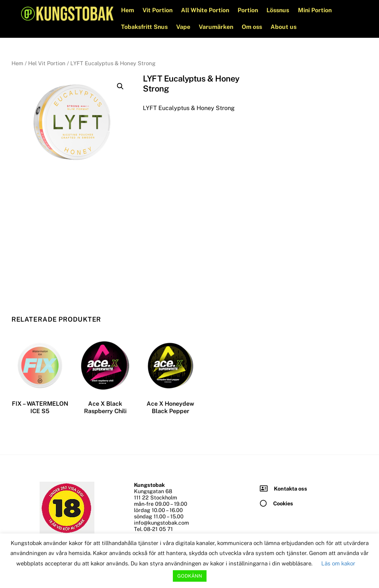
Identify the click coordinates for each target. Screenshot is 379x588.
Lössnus (279, 10)
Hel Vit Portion (47, 63)
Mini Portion (315, 10)
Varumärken (217, 27)
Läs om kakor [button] (338, 563)
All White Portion (206, 10)
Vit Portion (158, 10)
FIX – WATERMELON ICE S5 (40, 407)
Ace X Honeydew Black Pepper (170, 407)
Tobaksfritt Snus (145, 27)
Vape (184, 27)
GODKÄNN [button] (190, 576)
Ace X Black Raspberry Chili (105, 407)
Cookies (283, 503)
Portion (249, 10)
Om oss (253, 27)
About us (284, 27)
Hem (128, 10)
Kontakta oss (291, 488)
